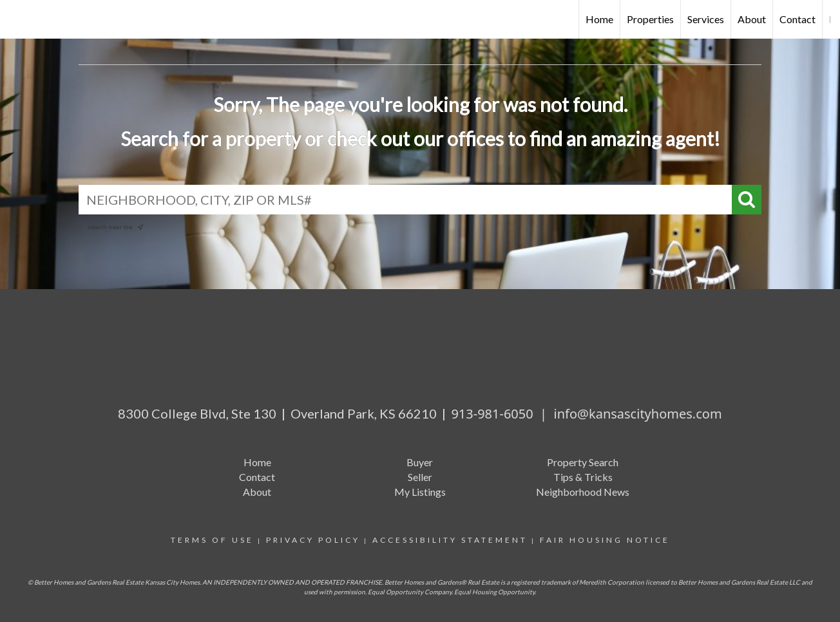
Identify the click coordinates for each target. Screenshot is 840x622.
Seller (420, 477)
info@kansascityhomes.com (638, 414)
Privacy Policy (313, 540)
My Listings (420, 492)
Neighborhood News (583, 492)
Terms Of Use (212, 540)
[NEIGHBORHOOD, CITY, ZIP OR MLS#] (420, 200)
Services (706, 19)
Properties (650, 19)
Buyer (420, 462)
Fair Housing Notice (605, 540)
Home (599, 19)
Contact (797, 19)
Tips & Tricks (583, 477)
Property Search (583, 462)
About (752, 19)
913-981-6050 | (502, 414)
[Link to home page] (16, 19)
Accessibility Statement (450, 540)
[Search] (747, 200)
